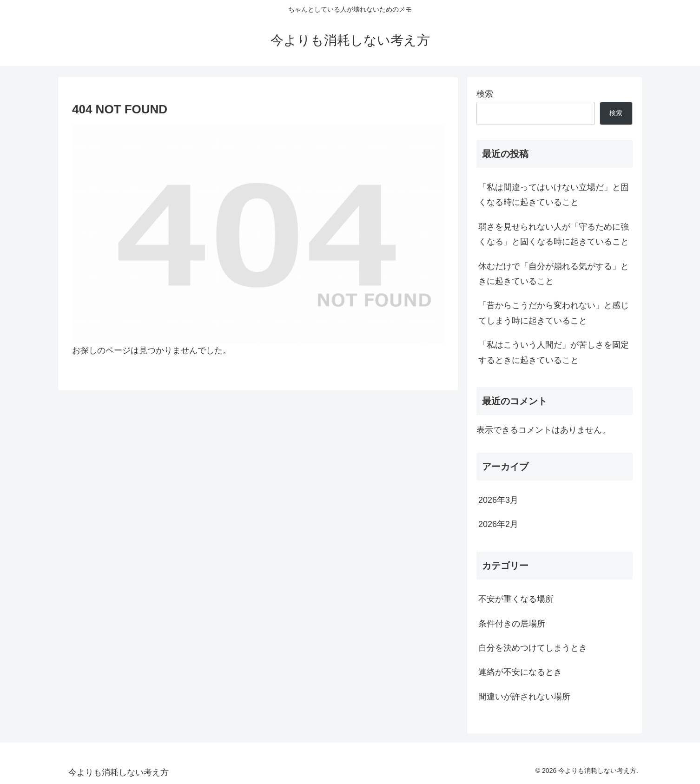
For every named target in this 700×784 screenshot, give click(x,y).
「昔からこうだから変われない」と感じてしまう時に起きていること (554, 313)
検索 (485, 94)
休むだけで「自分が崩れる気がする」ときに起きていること (554, 274)
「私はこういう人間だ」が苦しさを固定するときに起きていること (554, 352)
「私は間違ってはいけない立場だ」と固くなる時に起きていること (554, 195)
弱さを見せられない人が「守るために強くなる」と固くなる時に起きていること (554, 234)
